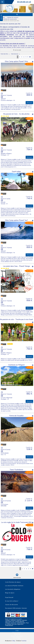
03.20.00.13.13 (24, 2)
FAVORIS (1, 17)
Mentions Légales (17, 632)
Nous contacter (17, 638)
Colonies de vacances (13, 17)
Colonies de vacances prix (10, 19)
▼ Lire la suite (17, 50)
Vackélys (24, 641)
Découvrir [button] (29, 103)
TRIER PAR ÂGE (15, 54)
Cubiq (13, 641)
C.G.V (17, 631)
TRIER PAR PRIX (4, 54)
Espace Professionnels (17, 636)
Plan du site (17, 634)
